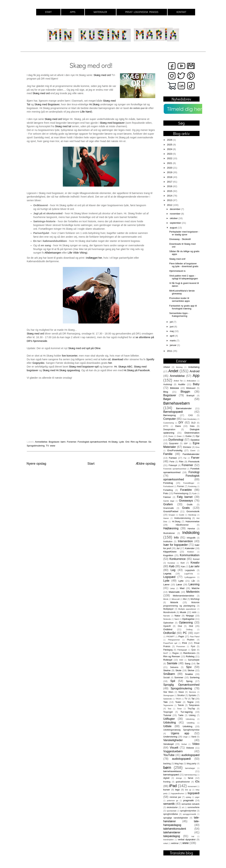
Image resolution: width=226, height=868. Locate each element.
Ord (127, 442)
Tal (193, 699)
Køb (172, 566)
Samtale (172, 663)
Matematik (174, 592)
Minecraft (176, 599)
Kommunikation (190, 555)
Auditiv (182, 384)
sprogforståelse (171, 814)
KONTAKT (181, 12)
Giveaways (186, 501)
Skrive (191, 670)
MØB (194, 612)
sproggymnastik (189, 814)
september (176, 223)
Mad (182, 588)
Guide (182, 515)
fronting (167, 782)
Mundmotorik (170, 612)
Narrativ (167, 616)
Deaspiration (169, 429)
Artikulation (191, 381)
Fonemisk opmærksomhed (175, 469)
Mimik (166, 599)
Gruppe (172, 515)
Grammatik (169, 508)
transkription (169, 840)
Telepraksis (194, 705)
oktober (174, 218)
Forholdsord (168, 486)
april (172, 336)
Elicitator (187, 447)
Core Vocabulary (189, 419)
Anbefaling (194, 367)
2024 (170, 149)
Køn (183, 567)
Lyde (121, 442)
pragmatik (189, 800)
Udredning (190, 719)
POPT (197, 633)
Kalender (190, 548)
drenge (179, 778)
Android (195, 371)
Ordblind (168, 629)
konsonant (192, 786)
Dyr (198, 436)
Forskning (192, 486)
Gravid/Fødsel (171, 511)
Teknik (181, 705)
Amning (179, 367)
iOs (197, 781)
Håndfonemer (182, 525)
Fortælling (168, 490)
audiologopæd (190, 755)
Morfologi (195, 599)
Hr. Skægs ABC (123, 367)
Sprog (189, 681)
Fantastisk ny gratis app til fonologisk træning (183, 307)
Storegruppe (169, 695)
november (176, 214)
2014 (170, 196)
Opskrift (167, 626)
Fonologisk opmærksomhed (92, 442)
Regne (176, 653)
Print (185, 643)
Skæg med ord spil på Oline (84, 348)
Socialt (167, 678)
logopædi (194, 793)
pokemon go (173, 801)
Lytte (181, 581)
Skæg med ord (102, 75)
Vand (194, 737)
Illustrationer (169, 533)
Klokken (191, 552)
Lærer (167, 585)
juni (172, 327)
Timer (179, 709)
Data (192, 426)
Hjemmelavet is (177, 271)
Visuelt (174, 748)
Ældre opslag (145, 464)
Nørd (177, 619)
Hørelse (191, 529)
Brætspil (190, 396)
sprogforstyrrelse (188, 811)
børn (63, 442)
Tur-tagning (187, 712)
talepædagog (172, 836)
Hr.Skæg (95, 104)
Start (91, 464)
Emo (197, 447)
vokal (166, 843)
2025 (170, 145)
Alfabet (167, 367)
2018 (170, 177)
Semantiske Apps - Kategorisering (179, 315)
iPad (173, 786)
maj (172, 331)
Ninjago (190, 616)
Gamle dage (169, 501)
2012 (170, 205)
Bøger (167, 399)
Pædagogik (182, 650)
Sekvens (174, 667)
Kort (183, 563)
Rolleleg (190, 656)
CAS (190, 415)
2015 (170, 191)
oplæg (188, 797)
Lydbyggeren (190, 577)
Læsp (172, 588)
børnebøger (190, 768)
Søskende (168, 699)
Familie (168, 454)
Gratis (186, 508)
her (110, 363)
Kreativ (195, 563)
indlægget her (94, 258)
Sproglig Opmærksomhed (181, 685)
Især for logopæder (176, 545)
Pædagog (168, 650)
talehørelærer (172, 832)
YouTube (169, 755)
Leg (173, 570)
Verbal (184, 744)
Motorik (174, 602)
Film (181, 462)
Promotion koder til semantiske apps (179, 300)
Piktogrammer (174, 640)
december (176, 209)
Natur (177, 616)
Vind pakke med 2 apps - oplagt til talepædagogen (184, 277)
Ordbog (189, 629)
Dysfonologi (176, 440)
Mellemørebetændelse (184, 596)
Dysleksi (195, 440)
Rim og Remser (139, 442)
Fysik (194, 493)
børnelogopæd (171, 775)
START (48, 12)
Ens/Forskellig (175, 450)
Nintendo (167, 619)
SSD (181, 660)
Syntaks (192, 695)
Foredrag (168, 483)
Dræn (179, 436)
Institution (168, 542)
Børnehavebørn (177, 403)
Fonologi (194, 472)
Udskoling (170, 722)
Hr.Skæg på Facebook (137, 370)
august (174, 228)
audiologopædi (181, 759)
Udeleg (192, 715)
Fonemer (72, 442)
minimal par (175, 797)
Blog (166, 392)
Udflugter (169, 719)
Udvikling (187, 726)
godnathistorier (183, 782)
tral (193, 836)
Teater (178, 702)
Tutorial (167, 715)
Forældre (186, 490)
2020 (170, 168)
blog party (191, 764)
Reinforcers (189, 653)
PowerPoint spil (170, 643)
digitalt (166, 778)
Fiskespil (173, 465)
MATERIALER (100, 12)
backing (167, 764)
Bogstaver (54, 442)
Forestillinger (189, 483)
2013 (170, 200)
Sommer (179, 677)
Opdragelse (188, 619)
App (196, 376)
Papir (181, 636)
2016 (170, 186)
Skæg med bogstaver (113, 123)
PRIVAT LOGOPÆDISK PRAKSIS (142, 12)
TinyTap (191, 709)
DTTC (166, 426)
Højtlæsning (171, 528)
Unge (185, 737)
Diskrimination (192, 433)
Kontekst (171, 563)
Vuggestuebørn (173, 751)
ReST (166, 653)
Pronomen (181, 646)
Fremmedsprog (181, 493)
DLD (193, 423)
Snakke (189, 674)
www (53, 446)
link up (188, 790)
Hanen (166, 518)
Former (181, 486)
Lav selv (194, 566)
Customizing (169, 423)
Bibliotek (175, 388)
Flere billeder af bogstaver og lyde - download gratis (184, 265)
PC (185, 633)
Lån (193, 581)
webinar (175, 843)
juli (172, 322)
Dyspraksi (174, 443)
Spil (173, 681)
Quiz (194, 650)
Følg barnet (185, 497)
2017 (170, 182)
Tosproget (168, 712)
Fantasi (173, 458)
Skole (178, 670)
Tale (166, 702)
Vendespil (169, 744)
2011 (170, 351)
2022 (170, 158)
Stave (181, 692)
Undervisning (170, 737)
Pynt (193, 646)
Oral (180, 626)
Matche (195, 588)
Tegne (190, 702)
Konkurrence (177, 559)
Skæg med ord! (177, 259)
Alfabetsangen (53, 253)
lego (177, 790)
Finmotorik (194, 462)
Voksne (190, 748)
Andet (173, 371)
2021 (170, 163)
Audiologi (168, 384)
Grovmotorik (193, 511)
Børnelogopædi (173, 412)
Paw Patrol (195, 637)
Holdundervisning (182, 518)
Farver (195, 458)
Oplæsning (186, 622)
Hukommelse (193, 521)
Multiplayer (169, 609)
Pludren (191, 640)
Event (193, 451)
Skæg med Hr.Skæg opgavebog (61, 370)
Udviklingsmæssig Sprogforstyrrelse (181, 730)
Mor (185, 599)
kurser (167, 790)
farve (191, 778)
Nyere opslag (36, 464)
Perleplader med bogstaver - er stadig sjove (184, 233)
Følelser (167, 497)
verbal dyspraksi (187, 839)
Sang (188, 663)
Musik (183, 612)
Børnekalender (184, 408)
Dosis (171, 436)
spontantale (172, 811)
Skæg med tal (63, 126)
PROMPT (170, 637)
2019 (170, 172)
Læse (179, 585)
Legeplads (190, 570)
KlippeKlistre (170, 552)
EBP (186, 443)
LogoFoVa (189, 574)
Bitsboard (191, 388)
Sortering (195, 677)
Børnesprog (170, 415)
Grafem (168, 504)
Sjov (189, 667)
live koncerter (70, 356)
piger (197, 797)
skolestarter (172, 807)
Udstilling (191, 723)
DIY (181, 422)
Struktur (181, 695)
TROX (178, 699)
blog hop (179, 764)
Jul (178, 548)
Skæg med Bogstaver (47, 104)
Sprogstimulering (36, 446)
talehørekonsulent (175, 829)
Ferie (172, 462)
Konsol (196, 559)
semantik (169, 804)
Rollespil (168, 660)
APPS (73, 12)
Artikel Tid (178, 381)
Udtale (168, 726)
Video (196, 744)
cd (109, 359)
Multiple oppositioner (187, 609)
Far (185, 458)
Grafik (190, 505)
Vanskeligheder (173, 740)
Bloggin (185, 392)
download (117, 359)
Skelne (167, 670)
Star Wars (168, 692)
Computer (170, 419)
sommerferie (193, 807)
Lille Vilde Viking (77, 253)
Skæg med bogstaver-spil (84, 367)
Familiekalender (191, 454)
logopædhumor (178, 793)
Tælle (181, 715)
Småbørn (169, 674)
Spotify (150, 359)
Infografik (191, 538)
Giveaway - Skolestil (180, 239)
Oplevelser (168, 623)
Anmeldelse (41, 442)
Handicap (192, 515)
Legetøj (167, 574)
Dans (178, 426)
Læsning (194, 584)
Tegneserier (168, 705)
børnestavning (191, 775)
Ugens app (180, 733)
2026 (170, 140)
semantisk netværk (190, 804)
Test (170, 709)
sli (183, 807)
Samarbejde (194, 660)
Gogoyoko (38, 363)
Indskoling (191, 533)
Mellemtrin (193, 592)
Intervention (185, 541)
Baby (196, 384)
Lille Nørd (86, 112)
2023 (170, 154)
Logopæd (169, 577)
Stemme (192, 692)
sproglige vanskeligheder (176, 818)
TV (47, 446)
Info (176, 537)
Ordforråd (169, 633)
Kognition (168, 555)
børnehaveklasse (172, 771)
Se (150, 442)
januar (174, 345)
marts (173, 341)
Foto (166, 493)
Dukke (188, 436)
